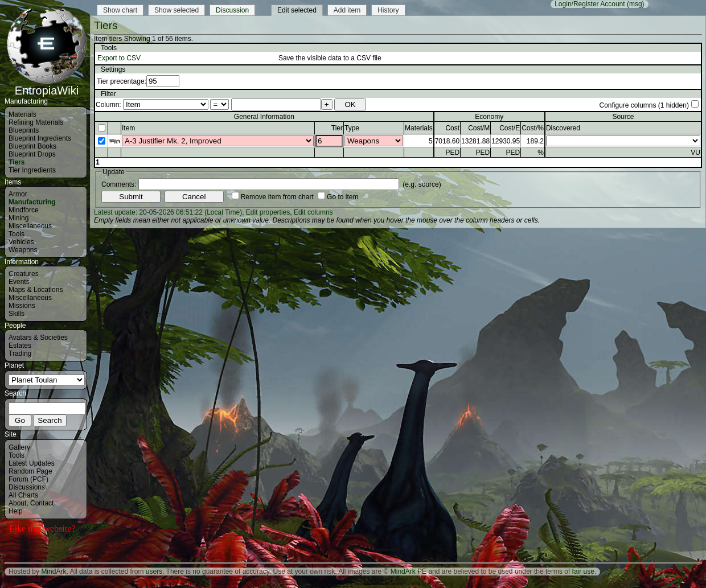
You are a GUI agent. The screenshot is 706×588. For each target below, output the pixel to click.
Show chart (120, 10)
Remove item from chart (277, 197)
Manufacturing (32, 202)
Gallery (19, 447)
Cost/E (510, 128)
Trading (20, 353)
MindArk (54, 571)
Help (16, 511)
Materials (22, 114)
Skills (17, 314)
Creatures (24, 274)
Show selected (176, 10)
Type (352, 128)
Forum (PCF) (28, 479)
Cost (452, 128)
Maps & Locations (36, 290)
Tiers (17, 162)
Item (128, 128)
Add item (347, 10)
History (388, 10)
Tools (17, 234)
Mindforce (24, 210)
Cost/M (479, 128)
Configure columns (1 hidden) (644, 105)
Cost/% (533, 128)
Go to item (342, 197)
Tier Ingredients (32, 170)
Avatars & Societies (38, 338)
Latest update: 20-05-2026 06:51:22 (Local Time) (168, 212)
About (17, 503)
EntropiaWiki (47, 85)
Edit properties (268, 212)
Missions (22, 306)
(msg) (636, 4)
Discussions (27, 487)
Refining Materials (36, 122)
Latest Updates (32, 463)
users (154, 571)
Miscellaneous (30, 226)
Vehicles (21, 242)
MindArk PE (409, 571)
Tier (337, 128)
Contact (42, 503)
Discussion (232, 10)
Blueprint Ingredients (40, 138)
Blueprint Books (32, 146)
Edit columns (313, 212)
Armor (18, 194)
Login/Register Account (590, 4)
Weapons (23, 250)
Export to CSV (119, 58)
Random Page (30, 471)
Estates (20, 346)
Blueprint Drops (32, 154)
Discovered (563, 128)
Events (19, 282)
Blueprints (24, 130)
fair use (583, 571)
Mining (19, 218)
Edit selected (297, 10)
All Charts (23, 495)
